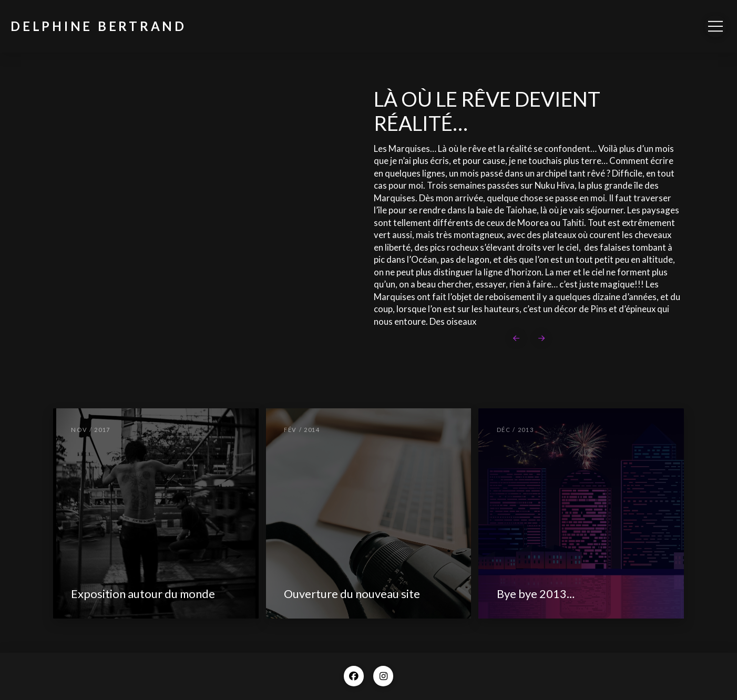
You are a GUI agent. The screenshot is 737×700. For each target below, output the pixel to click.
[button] (715, 26)
